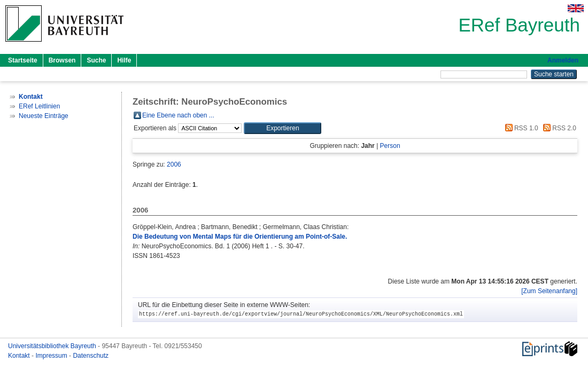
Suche (96, 60)
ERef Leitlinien (39, 106)
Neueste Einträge (44, 116)
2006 (174, 164)
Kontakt (20, 356)
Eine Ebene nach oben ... (178, 115)
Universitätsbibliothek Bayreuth (53, 346)
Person (390, 146)
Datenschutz (91, 356)
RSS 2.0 (558, 128)
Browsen (62, 60)
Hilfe (124, 60)
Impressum (52, 356)
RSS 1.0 (520, 128)
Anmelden (563, 60)
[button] (283, 128)
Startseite (23, 60)
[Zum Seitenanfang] (549, 291)
